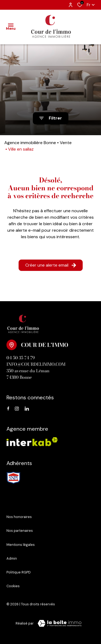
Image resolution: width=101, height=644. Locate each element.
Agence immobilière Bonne (30, 143)
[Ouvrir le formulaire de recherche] (51, 118)
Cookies (13, 586)
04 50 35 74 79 (21, 358)
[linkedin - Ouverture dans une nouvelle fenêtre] (27, 409)
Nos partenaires (20, 531)
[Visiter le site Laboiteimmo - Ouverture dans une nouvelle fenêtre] (60, 623)
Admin (12, 558)
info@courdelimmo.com (36, 364)
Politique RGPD (19, 572)
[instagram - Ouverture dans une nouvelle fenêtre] (17, 409)
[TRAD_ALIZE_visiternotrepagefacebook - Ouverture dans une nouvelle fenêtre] (8, 409)
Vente (66, 143)
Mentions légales (21, 545)
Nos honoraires (19, 517)
